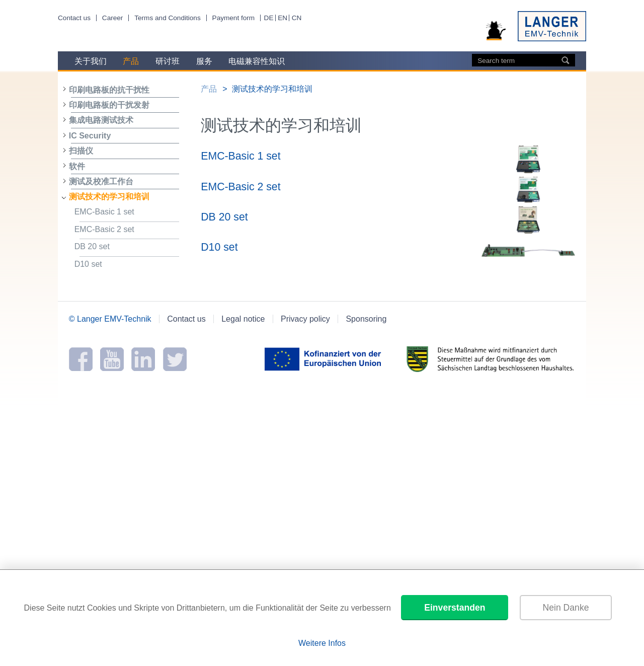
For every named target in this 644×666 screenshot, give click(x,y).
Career (113, 18)
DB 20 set (127, 248)
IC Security (90, 136)
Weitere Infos (322, 643)
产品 (131, 61)
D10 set (127, 266)
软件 (77, 166)
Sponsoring (366, 319)
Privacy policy (305, 319)
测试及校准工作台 (101, 181)
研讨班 (168, 61)
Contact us (74, 18)
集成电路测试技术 (101, 120)
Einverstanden (455, 608)
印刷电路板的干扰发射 (109, 105)
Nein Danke (566, 608)
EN (283, 18)
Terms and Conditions (167, 18)
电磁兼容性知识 (257, 61)
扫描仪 (81, 151)
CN (297, 18)
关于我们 (91, 61)
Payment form (234, 18)
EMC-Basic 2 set (127, 231)
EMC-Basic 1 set (127, 213)
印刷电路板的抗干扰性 (109, 90)
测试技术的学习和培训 (109, 197)
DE (269, 18)
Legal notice (243, 319)
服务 (204, 61)
